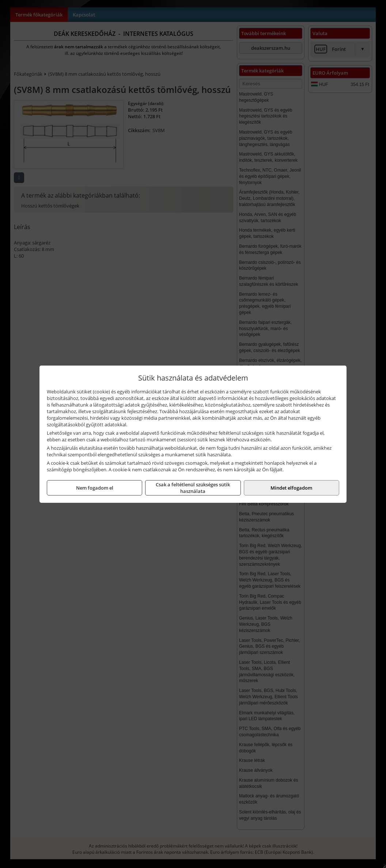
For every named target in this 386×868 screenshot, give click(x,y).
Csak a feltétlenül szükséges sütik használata (193, 488)
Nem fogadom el (95, 488)
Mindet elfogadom (291, 488)
